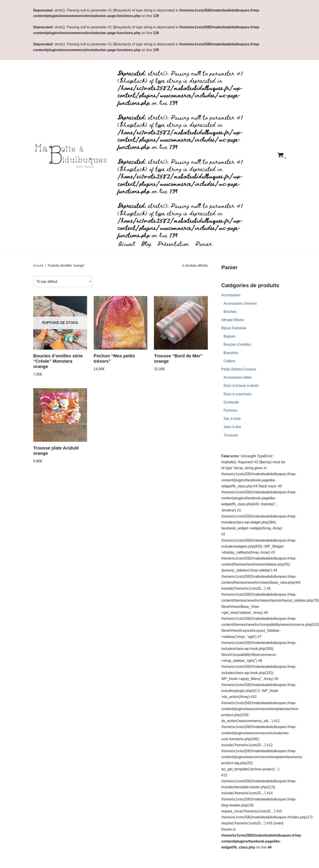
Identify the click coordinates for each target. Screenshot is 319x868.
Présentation (173, 243)
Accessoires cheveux (240, 303)
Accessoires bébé (237, 377)
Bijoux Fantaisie (234, 328)
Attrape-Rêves (233, 320)
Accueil (126, 243)
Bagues (230, 336)
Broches (230, 312)
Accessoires (231, 295)
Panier (204, 243)
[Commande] (63, 282)
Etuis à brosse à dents (241, 386)
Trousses (231, 435)
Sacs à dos (232, 427)
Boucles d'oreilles (237, 344)
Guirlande (231, 402)
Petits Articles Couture (239, 369)
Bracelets (231, 353)
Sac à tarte (232, 419)
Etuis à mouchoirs (238, 394)
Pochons (230, 410)
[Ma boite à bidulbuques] (72, 155)
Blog (146, 243)
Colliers (229, 361)
